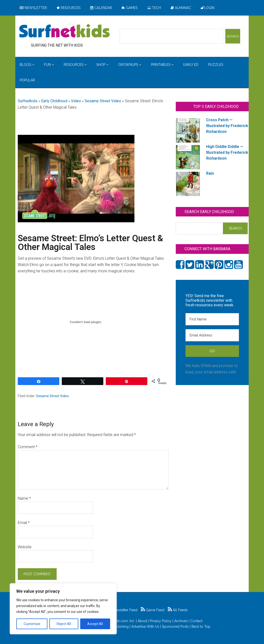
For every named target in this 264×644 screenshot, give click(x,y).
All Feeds (178, 610)
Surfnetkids (28, 101)
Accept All (95, 624)
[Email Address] (212, 335)
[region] (63, 609)
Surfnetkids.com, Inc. (119, 621)
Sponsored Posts (175, 627)
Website (25, 547)
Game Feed (153, 610)
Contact (196, 621)
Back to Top (201, 627)
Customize (32, 624)
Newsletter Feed (122, 610)
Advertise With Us (145, 627)
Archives (181, 621)
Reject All (64, 624)
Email (24, 523)
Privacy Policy (161, 621)
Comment (28, 447)
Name (24, 498)
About (142, 621)
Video (76, 101)
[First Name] (212, 319)
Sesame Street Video (103, 101)
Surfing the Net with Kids (64, 31)
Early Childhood (54, 101)
